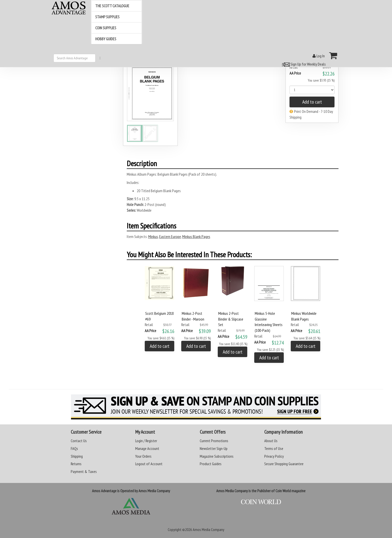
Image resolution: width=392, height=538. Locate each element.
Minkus (153, 236)
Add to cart (312, 102)
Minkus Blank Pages (196, 236)
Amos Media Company (208, 529)
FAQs (74, 448)
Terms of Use (274, 448)
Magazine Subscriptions (217, 456)
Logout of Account (149, 464)
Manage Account (147, 448)
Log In (319, 56)
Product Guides (211, 464)
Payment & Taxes (84, 471)
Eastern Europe (170, 236)
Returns (76, 464)
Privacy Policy (274, 456)
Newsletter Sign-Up (214, 448)
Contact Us (79, 441)
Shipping (77, 456)
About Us (271, 441)
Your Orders (143, 456)
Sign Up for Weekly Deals (303, 64)
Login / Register (146, 441)
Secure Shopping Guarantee (284, 464)
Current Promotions (214, 441)
